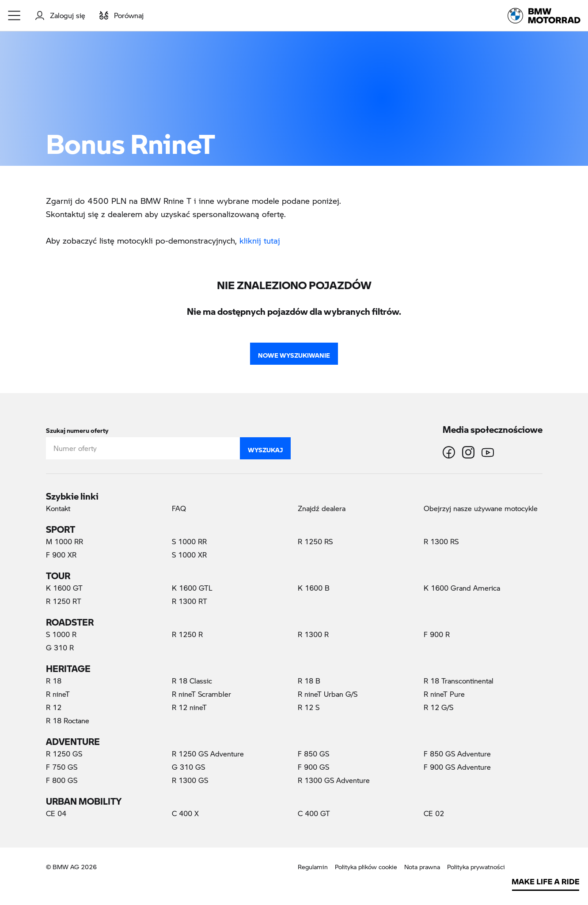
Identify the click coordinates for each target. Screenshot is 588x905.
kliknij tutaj (260, 241)
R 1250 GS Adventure (208, 754)
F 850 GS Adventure (457, 754)
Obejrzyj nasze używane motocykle (481, 508)
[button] (15, 15)
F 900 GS (313, 767)
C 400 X (185, 813)
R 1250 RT (64, 601)
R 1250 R (187, 634)
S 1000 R (61, 634)
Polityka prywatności (476, 867)
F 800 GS (62, 780)
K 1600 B (314, 588)
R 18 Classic (192, 681)
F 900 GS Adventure (457, 767)
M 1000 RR (64, 541)
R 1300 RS (441, 541)
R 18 (54, 681)
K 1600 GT (64, 588)
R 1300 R (313, 634)
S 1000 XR (189, 555)
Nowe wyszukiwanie (294, 353)
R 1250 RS (315, 541)
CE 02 (434, 813)
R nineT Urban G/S (328, 694)
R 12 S (309, 707)
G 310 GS (188, 767)
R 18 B (309, 681)
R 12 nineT (189, 707)
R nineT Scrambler (201, 694)
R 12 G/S (438, 707)
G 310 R (60, 647)
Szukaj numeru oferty (77, 429)
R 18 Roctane (68, 720)
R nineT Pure (444, 694)
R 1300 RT (190, 601)
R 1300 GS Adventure (334, 780)
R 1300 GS (190, 780)
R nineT (58, 694)
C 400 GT (314, 813)
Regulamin (313, 867)
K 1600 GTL (192, 588)
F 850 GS (313, 754)
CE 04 (56, 813)
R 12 (54, 707)
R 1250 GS (64, 754)
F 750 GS (62, 767)
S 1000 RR (189, 541)
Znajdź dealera (322, 508)
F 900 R (437, 634)
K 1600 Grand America (462, 588)
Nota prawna (422, 867)
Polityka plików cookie (366, 867)
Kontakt (58, 508)
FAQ (179, 508)
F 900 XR (61, 555)
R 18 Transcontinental (459, 681)
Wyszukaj (265, 448)
